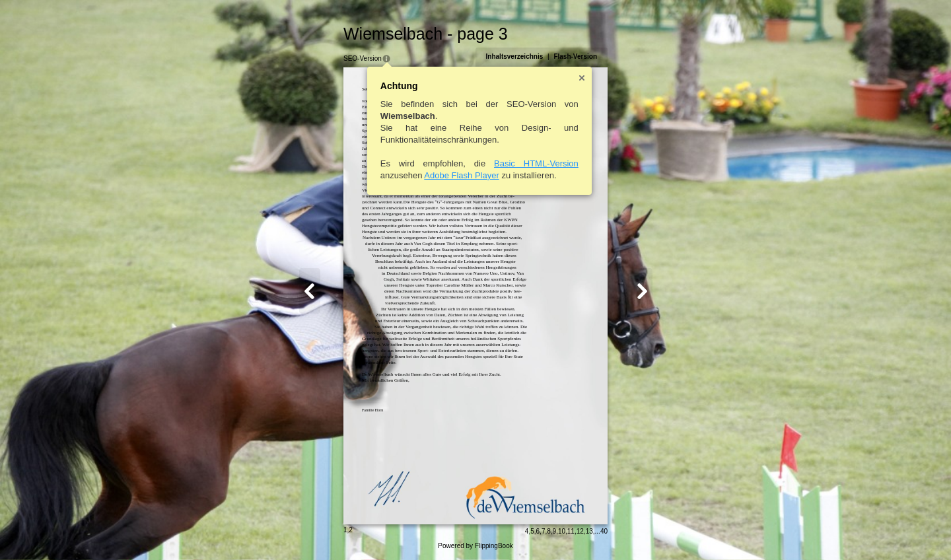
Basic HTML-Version (536, 163)
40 (604, 531)
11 (571, 531)
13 (589, 531)
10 (562, 531)
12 (580, 531)
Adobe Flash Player (461, 175)
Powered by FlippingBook (475, 546)
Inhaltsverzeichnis (515, 56)
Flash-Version (575, 56)
